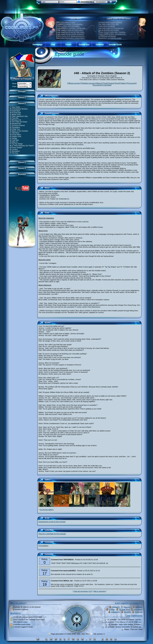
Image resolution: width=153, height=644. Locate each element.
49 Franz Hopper (16, 147)
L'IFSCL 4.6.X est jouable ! (71, 26)
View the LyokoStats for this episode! (52, 534)
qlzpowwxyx (116, 612)
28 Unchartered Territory (19, 109)
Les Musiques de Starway (107, 36)
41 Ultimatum (14, 133)
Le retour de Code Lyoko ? (75, 30)
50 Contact (14, 149)
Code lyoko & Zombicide (107, 26)
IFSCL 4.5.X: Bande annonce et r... (74, 36)
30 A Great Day (15, 112)
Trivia (105, 83)
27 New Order (15, 107)
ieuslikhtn (127, 612)
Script (117, 83)
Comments (97, 85)
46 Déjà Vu (14, 142)
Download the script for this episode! (52, 522)
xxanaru (112, 609)
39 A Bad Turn (15, 129)
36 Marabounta (15, 123)
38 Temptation (15, 127)
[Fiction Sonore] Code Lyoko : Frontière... (112, 32)
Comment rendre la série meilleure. (110, 22)
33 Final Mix (14, 118)
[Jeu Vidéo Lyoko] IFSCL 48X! (109, 24)
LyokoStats (107, 85)
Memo (99, 83)
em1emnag (138, 609)
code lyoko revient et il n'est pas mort (111, 28)
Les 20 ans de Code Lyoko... (75, 32)
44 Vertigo (13, 138)
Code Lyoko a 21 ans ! (68, 22)
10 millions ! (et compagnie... (74, 24)
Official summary (74, 83)
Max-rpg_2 (128, 607)
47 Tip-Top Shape (16, 144)
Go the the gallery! (47, 510)
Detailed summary (89, 83)
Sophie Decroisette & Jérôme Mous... (73, 38)
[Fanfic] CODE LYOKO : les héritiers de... (112, 34)
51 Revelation (15, 151)
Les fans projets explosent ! (75, 34)
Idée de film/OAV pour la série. (109, 30)
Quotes (111, 83)
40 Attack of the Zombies (19, 131)
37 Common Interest (17, 125)
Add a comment (99, 591)
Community (132, 83)
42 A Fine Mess (15, 134)
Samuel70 (116, 607)
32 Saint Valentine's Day (19, 116)
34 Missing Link (15, 120)
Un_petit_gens (124, 609)
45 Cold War (14, 140)
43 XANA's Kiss (15, 136)
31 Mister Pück (15, 114)
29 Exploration (15, 111)
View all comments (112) (83, 591)
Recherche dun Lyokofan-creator (110, 38)
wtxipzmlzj (139, 612)
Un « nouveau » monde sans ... (76, 28)
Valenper (139, 607)
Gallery (124, 83)
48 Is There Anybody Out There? (22, 145)
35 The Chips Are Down (18, 122)
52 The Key (14, 153)
